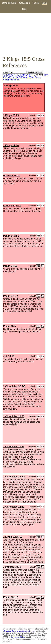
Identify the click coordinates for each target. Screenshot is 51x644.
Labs (44, 3)
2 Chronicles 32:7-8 (14, 386)
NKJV (15, 77)
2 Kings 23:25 (11, 115)
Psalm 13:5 (10, 326)
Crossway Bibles (18, 637)
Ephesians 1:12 (12, 206)
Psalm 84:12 (10, 266)
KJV (4, 77)
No (42, 115)
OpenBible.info (9, 3)
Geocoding (24, 3)
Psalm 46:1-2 (11, 597)
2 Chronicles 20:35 (14, 416)
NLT (9, 77)
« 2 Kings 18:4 (10, 75)
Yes (38, 115)
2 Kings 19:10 (11, 145)
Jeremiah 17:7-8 (12, 567)
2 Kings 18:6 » (25, 75)
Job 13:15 (9, 356)
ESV (31, 77)
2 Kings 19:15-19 (13, 537)
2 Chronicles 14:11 (14, 507)
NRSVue (23, 77)
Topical (36, 3)
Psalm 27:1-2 (11, 296)
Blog (24, 9)
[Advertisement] (26, 34)
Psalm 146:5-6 (11, 236)
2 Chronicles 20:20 (14, 447)
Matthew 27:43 (11, 176)
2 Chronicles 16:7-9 (14, 477)
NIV (46, 75)
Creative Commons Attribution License (20, 631)
